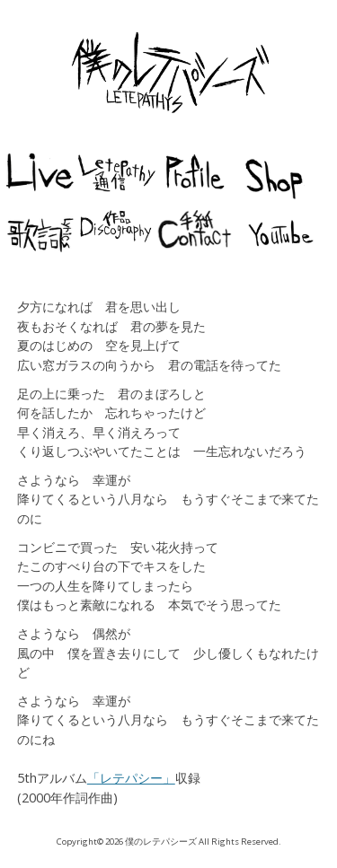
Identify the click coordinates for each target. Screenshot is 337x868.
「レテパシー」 (131, 778)
